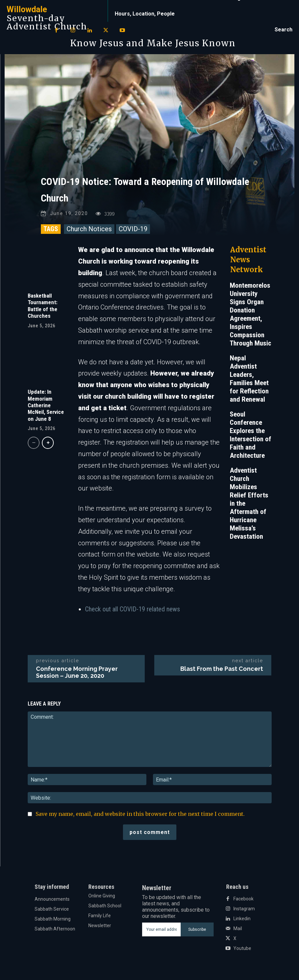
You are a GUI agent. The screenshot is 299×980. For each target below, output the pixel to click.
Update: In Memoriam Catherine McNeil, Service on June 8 (46, 405)
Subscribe (197, 929)
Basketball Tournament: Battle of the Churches (43, 306)
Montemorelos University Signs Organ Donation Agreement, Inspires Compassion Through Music (251, 314)
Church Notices (89, 229)
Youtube (242, 948)
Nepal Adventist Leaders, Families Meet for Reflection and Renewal (249, 379)
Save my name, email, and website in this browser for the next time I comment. (140, 814)
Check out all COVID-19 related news (133, 609)
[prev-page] (34, 443)
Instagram (244, 909)
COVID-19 (133, 229)
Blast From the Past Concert (222, 669)
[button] (284, 30)
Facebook (243, 899)
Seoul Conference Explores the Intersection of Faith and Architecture (251, 435)
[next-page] (48, 443)
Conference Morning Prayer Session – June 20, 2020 (77, 672)
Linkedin (242, 919)
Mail (238, 928)
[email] (161, 929)
